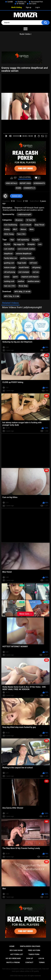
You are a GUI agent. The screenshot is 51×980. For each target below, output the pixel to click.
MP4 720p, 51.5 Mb (12, 296)
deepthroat (8, 254)
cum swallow (9, 249)
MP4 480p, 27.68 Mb (23, 292)
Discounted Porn (37, 2)
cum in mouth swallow (26, 249)
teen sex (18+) (10, 286)
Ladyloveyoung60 (24, 214)
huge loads (22, 263)
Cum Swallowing (11, 225)
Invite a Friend (13, 962)
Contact (29, 962)
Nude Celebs (25, 34)
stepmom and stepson (30, 277)
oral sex (36, 272)
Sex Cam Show (16, 950)
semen (7, 277)
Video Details (11, 183)
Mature (23, 229)
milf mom (33, 263)
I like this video (12, 178)
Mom (32, 229)
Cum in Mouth (26, 225)
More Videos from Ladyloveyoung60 (22, 307)
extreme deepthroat (24, 254)
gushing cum (9, 263)
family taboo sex (11, 258)
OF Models (20, 4)
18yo (12, 240)
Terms (42, 962)
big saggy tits (19, 244)
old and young (10, 272)
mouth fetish (24, 267)
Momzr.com (23, 976)
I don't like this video (15, 178)
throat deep (23, 286)
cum (40, 244)
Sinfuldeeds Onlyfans (30, 946)
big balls (35, 240)
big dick (7, 244)
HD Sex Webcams (13, 958)
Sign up (29, 7)
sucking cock (9, 281)
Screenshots (39, 183)
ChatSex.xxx (22, 2)
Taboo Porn (34, 954)
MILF (15, 229)
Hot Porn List (17, 954)
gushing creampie (27, 258)
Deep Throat (40, 225)
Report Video (25, 183)
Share (18, 188)
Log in (37, 7)
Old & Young (9, 234)
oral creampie (24, 272)
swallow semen (33, 281)
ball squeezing (23, 240)
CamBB (10, 2)
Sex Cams (33, 4)
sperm (15, 277)
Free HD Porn (34, 950)
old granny (36, 267)
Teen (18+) (21, 234)
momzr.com (16, 196)
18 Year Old (31, 220)
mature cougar (10, 267)
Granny (7, 229)
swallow (21, 281)
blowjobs (31, 244)
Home (12, 946)
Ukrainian (19, 220)
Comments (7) (29, 188)
